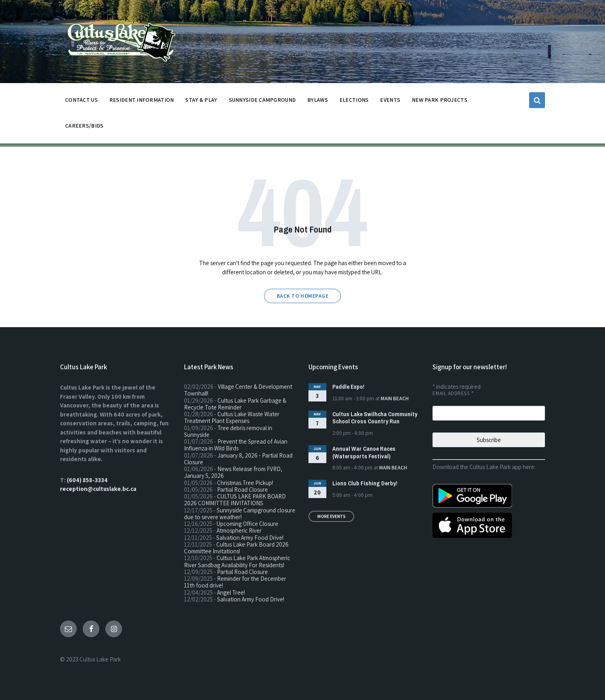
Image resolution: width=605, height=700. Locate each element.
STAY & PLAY (201, 102)
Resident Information (142, 102)
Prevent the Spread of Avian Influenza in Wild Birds (236, 445)
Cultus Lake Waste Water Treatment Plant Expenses (232, 417)
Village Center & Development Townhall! (238, 390)
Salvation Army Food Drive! (250, 538)
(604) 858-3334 (87, 480)
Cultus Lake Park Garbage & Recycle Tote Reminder (235, 404)
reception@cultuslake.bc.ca (98, 489)
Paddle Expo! (348, 387)
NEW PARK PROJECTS (440, 102)
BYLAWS (318, 102)
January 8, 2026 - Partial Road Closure (238, 459)
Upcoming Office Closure (247, 524)
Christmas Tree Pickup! (245, 483)
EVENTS (390, 100)
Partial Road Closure (242, 490)
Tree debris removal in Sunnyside (228, 431)
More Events (331, 516)
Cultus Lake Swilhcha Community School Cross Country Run (375, 418)
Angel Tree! (231, 592)
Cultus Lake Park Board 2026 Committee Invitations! (236, 548)
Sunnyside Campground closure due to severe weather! (240, 514)
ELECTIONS (354, 100)
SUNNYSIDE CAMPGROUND (263, 102)
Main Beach (395, 398)
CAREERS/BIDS (84, 126)
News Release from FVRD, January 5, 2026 (233, 472)
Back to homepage (302, 296)
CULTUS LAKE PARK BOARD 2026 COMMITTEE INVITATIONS (235, 500)
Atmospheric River (239, 530)
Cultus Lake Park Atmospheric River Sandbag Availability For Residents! (237, 561)
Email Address (453, 393)
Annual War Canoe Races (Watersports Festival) (364, 452)
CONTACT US (81, 102)
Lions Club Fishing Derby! (365, 483)
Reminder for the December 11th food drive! (235, 582)
